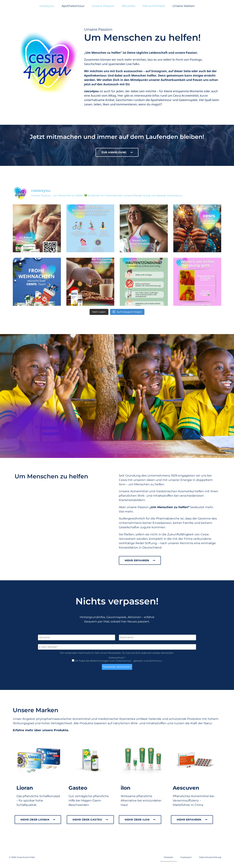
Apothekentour (73, 6)
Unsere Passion (103, 6)
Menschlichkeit (154, 6)
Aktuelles (128, 6)
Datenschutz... (124, 661)
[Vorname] (77, 637)
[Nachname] (157, 637)
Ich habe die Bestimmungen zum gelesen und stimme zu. (117, 661)
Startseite (168, 857)
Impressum (186, 857)
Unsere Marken (184, 6)
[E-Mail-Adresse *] (117, 647)
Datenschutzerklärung (210, 857)
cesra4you (47, 6)
